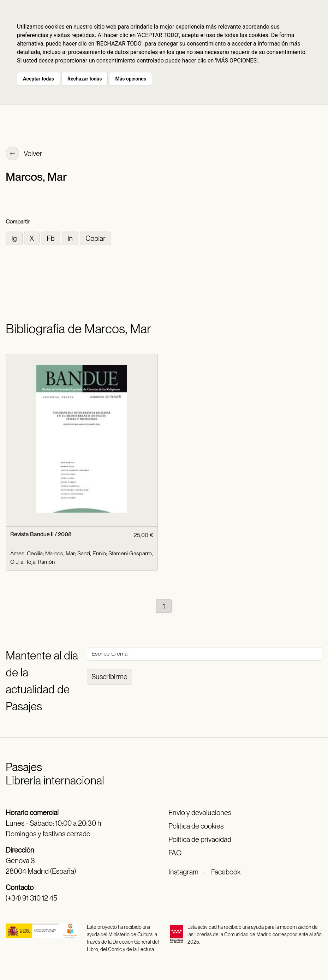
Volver (24, 154)
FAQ (175, 853)
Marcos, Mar (60, 553)
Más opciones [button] (131, 79)
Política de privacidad (200, 839)
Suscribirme (109, 677)
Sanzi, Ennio (92, 553)
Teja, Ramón (40, 562)
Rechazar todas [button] (85, 79)
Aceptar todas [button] (38, 79)
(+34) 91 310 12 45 (31, 898)
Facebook (226, 872)
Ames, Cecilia (26, 553)
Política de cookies (196, 826)
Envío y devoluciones (200, 813)
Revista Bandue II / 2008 (41, 534)
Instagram (183, 872)
